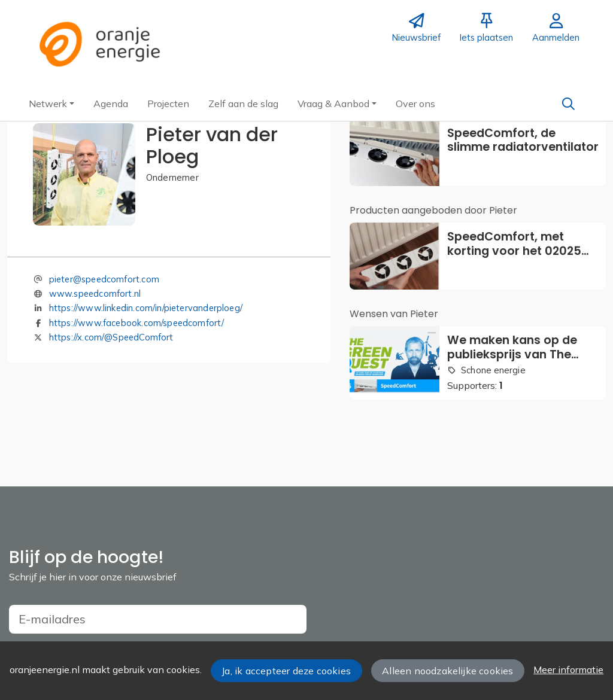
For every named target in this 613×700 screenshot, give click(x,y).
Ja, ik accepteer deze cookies (286, 671)
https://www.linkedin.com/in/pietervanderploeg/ (146, 308)
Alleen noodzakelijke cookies (447, 671)
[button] (51, 104)
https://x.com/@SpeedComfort (111, 337)
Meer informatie (568, 669)
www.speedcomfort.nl (95, 293)
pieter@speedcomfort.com (104, 279)
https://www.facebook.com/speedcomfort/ (137, 323)
